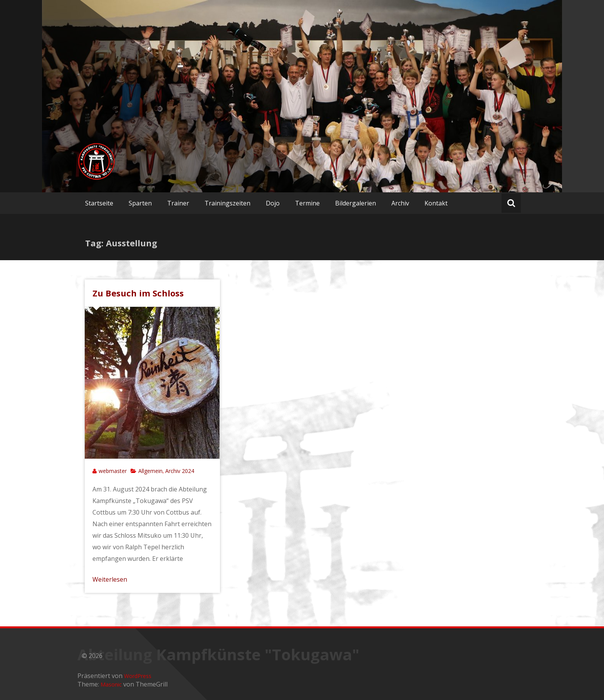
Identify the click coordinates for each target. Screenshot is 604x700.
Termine (307, 203)
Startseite (99, 203)
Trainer (178, 203)
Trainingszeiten (227, 203)
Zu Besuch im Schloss (138, 293)
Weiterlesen (110, 579)
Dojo (273, 203)
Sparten (140, 203)
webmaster (113, 471)
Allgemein (150, 471)
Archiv (400, 203)
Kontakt (436, 203)
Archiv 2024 (180, 471)
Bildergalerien (356, 203)
